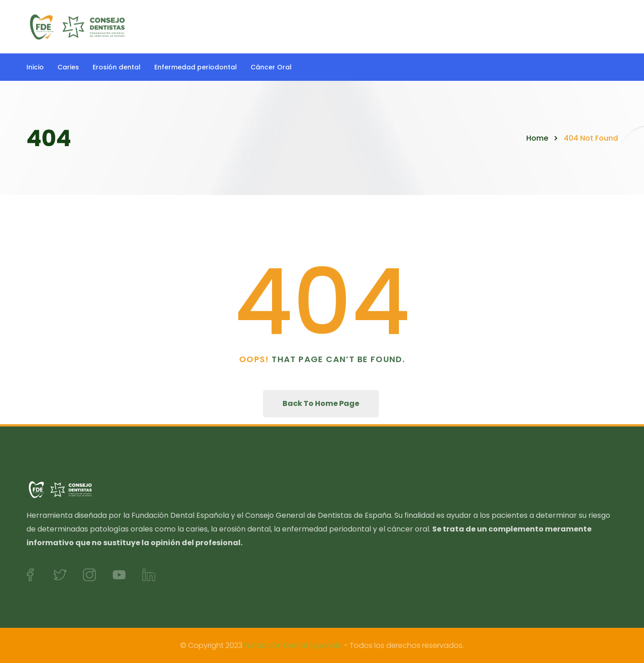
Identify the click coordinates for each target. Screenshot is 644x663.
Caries (68, 67)
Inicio (35, 67)
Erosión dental (117, 67)
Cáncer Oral (271, 67)
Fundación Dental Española (293, 645)
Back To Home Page (321, 403)
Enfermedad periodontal (196, 67)
